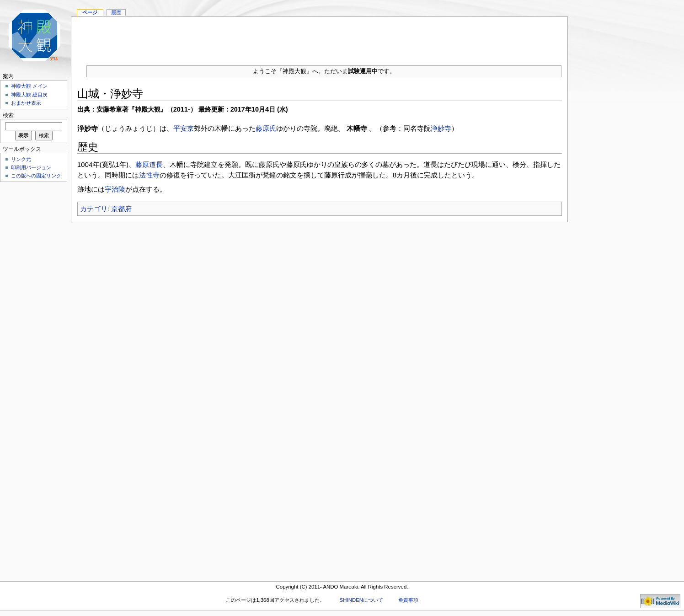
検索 (8, 115)
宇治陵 (115, 189)
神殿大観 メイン (29, 86)
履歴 (116, 12)
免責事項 (408, 600)
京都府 (121, 209)
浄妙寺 (441, 128)
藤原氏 (266, 128)
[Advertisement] (320, 37)
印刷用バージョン (31, 167)
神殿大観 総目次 (29, 95)
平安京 (184, 128)
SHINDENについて (361, 600)
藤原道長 (149, 164)
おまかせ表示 (26, 103)
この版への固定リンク (36, 176)
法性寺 (149, 175)
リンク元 (21, 159)
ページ (90, 12)
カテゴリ (94, 209)
